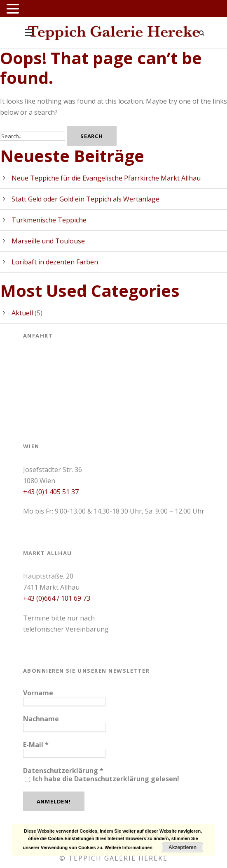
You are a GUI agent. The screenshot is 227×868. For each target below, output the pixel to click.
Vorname (38, 693)
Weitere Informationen (129, 847)
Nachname (41, 719)
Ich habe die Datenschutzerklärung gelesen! (102, 779)
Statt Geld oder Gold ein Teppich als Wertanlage (85, 199)
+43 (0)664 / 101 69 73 (57, 598)
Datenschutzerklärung (63, 771)
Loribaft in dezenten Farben (55, 262)
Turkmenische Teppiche (49, 220)
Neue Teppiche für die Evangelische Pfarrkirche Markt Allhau (106, 178)
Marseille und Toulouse (48, 241)
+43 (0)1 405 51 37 (51, 492)
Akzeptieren (183, 847)
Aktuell (22, 313)
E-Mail (36, 745)
